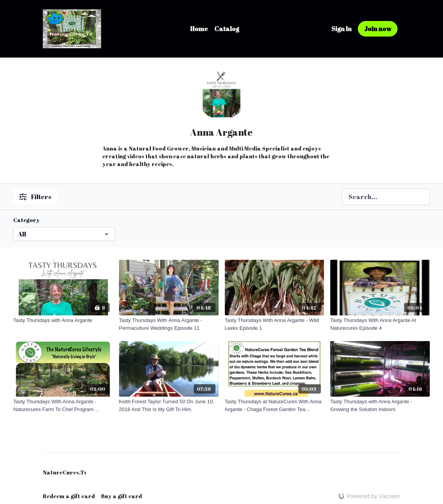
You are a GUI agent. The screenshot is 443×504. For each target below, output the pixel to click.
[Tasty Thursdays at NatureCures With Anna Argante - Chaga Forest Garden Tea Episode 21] (275, 405)
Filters (35, 197)
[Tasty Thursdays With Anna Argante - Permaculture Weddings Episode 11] (169, 324)
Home (199, 29)
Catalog (227, 29)
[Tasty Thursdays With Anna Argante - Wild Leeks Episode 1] (275, 324)
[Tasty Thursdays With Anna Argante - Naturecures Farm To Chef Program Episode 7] (63, 405)
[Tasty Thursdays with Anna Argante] (63, 320)
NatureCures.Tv (65, 472)
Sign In (341, 29)
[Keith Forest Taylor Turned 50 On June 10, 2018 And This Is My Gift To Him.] (169, 405)
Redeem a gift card (69, 496)
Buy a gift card (122, 496)
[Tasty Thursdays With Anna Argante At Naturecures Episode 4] (380, 324)
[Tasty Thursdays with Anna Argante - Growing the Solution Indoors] (380, 405)
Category (26, 220)
